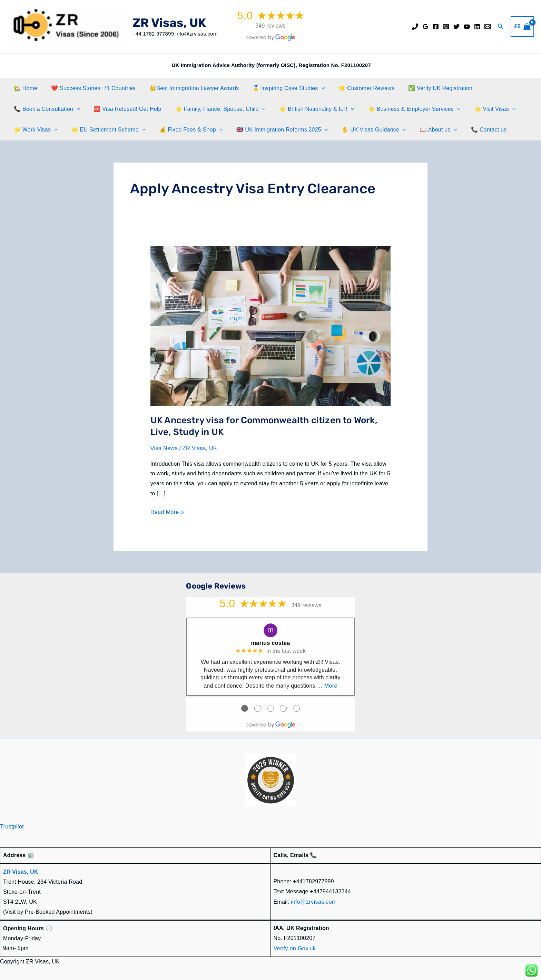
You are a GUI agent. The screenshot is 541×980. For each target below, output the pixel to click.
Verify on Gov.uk (294, 946)
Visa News (164, 448)
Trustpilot (12, 825)
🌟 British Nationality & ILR (307, 109)
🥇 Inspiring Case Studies (279, 88)
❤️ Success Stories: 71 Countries (89, 88)
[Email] (488, 27)
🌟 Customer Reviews (354, 88)
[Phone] (415, 27)
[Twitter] (456, 27)
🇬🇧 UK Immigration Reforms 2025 (272, 130)
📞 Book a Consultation (45, 109)
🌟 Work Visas (34, 130)
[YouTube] (467, 27)
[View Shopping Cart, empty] (522, 27)
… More (327, 684)
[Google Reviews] (425, 27)
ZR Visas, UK (169, 23)
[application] (312, 88)
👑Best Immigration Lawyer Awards (187, 88)
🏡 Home (24, 88)
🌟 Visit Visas (480, 109)
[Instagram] (446, 27)
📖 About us (423, 130)
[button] (501, 27)
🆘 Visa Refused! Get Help (123, 109)
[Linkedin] (477, 27)
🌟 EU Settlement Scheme (104, 130)
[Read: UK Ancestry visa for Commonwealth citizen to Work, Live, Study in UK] (271, 326)
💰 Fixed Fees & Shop (184, 130)
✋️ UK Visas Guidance (361, 130)
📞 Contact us (471, 130)
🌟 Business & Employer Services (402, 109)
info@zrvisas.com (313, 900)
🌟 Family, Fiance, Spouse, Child (214, 109)
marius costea (270, 642)
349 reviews (270, 26)
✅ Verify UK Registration (425, 88)
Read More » (167, 512)
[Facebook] (436, 27)
